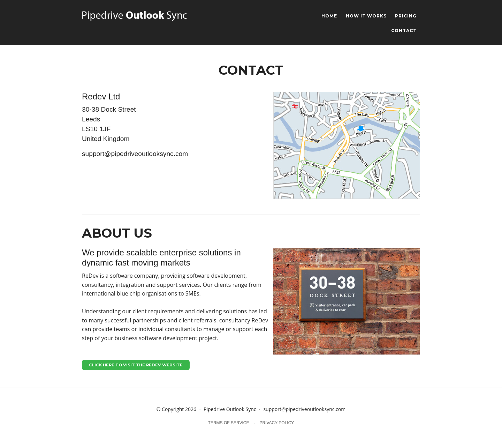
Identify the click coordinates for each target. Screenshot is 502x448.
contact (404, 31)
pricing (406, 16)
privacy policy (277, 423)
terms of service (229, 423)
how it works (366, 16)
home (329, 16)
